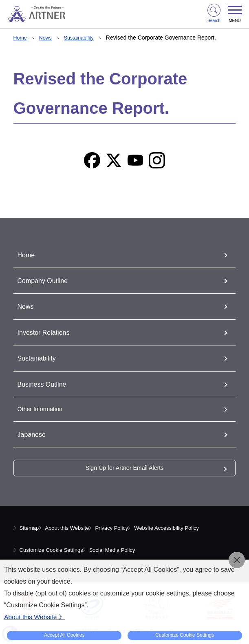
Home (21, 38)
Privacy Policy (111, 528)
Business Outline (45, 384)
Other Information (43, 409)
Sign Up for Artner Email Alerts (124, 468)
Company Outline (46, 281)
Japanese (33, 434)
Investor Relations (47, 332)
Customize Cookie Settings (51, 550)
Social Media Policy (112, 550)
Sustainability (84, 38)
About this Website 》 (35, 617)
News (48, 38)
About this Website (67, 528)
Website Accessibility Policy (166, 528)
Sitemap (29, 528)
